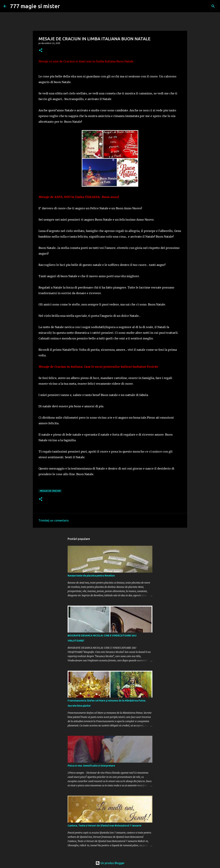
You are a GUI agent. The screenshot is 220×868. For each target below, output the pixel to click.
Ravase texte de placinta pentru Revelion (91, 576)
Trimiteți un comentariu (54, 520)
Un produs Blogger (110, 863)
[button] (41, 50)
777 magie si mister (35, 6)
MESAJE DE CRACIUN (50, 491)
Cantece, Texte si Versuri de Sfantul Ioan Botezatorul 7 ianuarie (104, 826)
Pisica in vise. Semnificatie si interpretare (91, 766)
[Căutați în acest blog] (199, 6)
